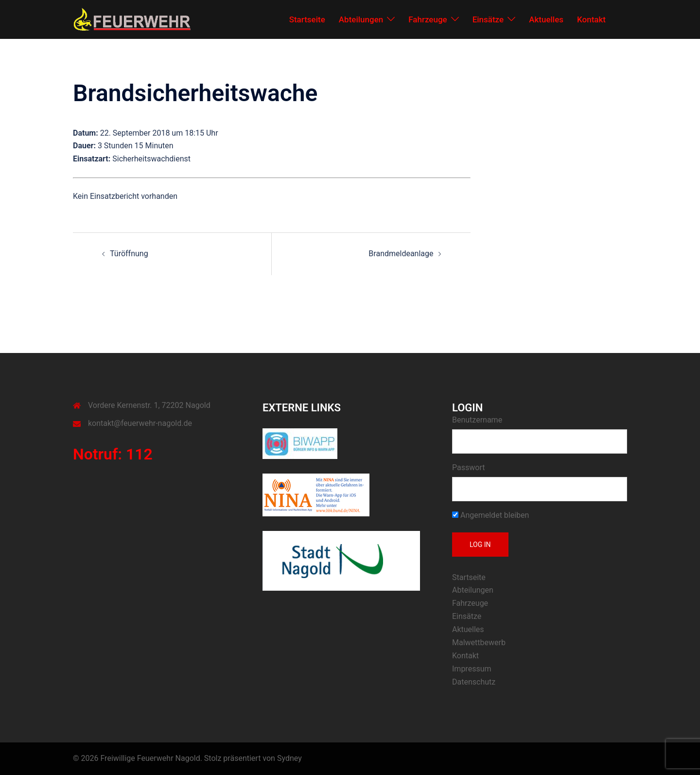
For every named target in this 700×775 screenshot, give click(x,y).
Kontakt (591, 19)
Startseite (307, 19)
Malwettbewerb (479, 643)
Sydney (289, 758)
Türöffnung (129, 254)
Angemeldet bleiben (490, 515)
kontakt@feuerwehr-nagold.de (140, 423)
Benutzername (477, 420)
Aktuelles (546, 19)
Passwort (468, 467)
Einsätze (488, 19)
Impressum (472, 669)
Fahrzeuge (428, 19)
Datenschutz (474, 682)
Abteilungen (361, 19)
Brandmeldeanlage (401, 254)
